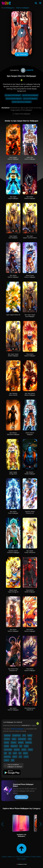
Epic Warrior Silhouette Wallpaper (13, 434)
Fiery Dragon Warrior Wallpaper (13, 158)
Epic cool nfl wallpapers (30, 99)
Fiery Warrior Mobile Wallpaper (30, 591)
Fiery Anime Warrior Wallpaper (30, 355)
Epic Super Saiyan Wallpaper (13, 198)
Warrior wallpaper (23, 8)
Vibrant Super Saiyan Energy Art (13, 591)
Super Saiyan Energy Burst (13, 473)
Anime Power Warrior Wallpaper (30, 276)
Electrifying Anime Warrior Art (30, 709)
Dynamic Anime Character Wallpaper (13, 552)
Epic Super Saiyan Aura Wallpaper (30, 316)
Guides (24, 859)
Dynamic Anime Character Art (30, 512)
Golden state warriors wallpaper (21, 102)
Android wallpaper (17, 729)
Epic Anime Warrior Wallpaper (30, 198)
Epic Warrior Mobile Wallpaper (30, 473)
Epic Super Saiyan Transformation (30, 237)
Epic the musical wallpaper (30, 95)
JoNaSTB (27, 70)
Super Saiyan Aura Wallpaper (13, 237)
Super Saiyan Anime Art (13, 315)
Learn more (21, 797)
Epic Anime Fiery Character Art (13, 670)
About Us (11, 857)
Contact (4, 857)
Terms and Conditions (23, 857)
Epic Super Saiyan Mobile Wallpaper (13, 355)
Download (22, 54)
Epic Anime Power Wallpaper (13, 512)
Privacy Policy (36, 857)
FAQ (19, 859)
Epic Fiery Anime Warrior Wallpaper (30, 394)
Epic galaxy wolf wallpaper (13, 95)
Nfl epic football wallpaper (14, 99)
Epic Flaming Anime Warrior (13, 394)
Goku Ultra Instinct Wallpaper (30, 158)
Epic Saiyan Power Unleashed (30, 552)
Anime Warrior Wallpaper (30, 434)
